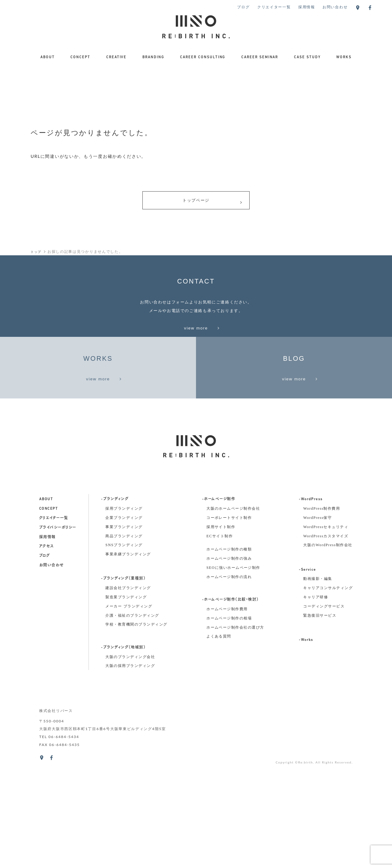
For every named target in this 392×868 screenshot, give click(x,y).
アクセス (47, 654)
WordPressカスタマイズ (326, 643)
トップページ (212, 203)
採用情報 (307, 7)
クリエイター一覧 (274, 7)
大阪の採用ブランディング (130, 773)
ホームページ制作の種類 (229, 657)
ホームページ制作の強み (229, 666)
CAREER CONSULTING (203, 57)
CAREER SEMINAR (260, 57)
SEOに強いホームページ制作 (233, 675)
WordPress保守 (317, 625)
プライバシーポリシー (58, 635)
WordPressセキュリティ (326, 634)
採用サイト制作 (221, 634)
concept (49, 616)
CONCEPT (80, 57)
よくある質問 (219, 744)
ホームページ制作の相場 (229, 725)
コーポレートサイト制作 (229, 625)
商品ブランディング (124, 643)
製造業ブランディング (126, 704)
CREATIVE (117, 57)
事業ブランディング (124, 634)
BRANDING (153, 57)
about (46, 607)
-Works (306, 747)
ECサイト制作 (220, 643)
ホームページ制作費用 (227, 716)
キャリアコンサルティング (328, 695)
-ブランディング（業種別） (123, 686)
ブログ (243, 7)
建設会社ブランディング (128, 695)
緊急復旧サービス (320, 722)
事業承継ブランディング (128, 661)
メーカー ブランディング (129, 714)
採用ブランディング (124, 616)
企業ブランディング (124, 625)
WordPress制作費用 (322, 616)
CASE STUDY (307, 57)
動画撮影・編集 (318, 686)
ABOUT (48, 57)
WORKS (344, 57)
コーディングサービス (324, 714)
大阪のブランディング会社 (130, 764)
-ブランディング (115, 607)
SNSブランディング (124, 652)
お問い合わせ (335, 7)
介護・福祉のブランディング (132, 722)
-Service (307, 677)
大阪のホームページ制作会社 (233, 616)
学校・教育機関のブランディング (136, 732)
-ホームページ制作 (219, 607)
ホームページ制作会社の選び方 (235, 734)
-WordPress (311, 607)
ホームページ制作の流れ (229, 684)
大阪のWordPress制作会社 (328, 652)
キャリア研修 (316, 704)
